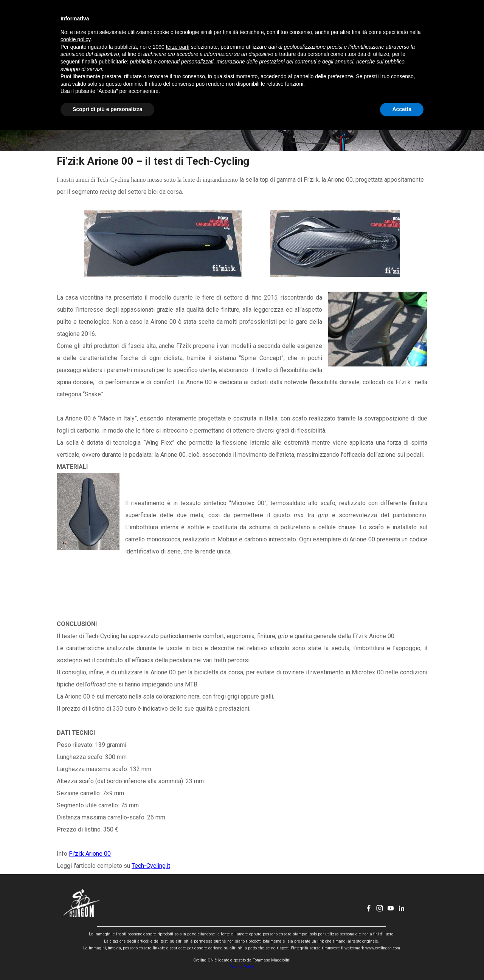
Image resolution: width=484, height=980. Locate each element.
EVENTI (230, 21)
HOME (153, 21)
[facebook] (374, 21)
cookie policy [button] (75, 890)
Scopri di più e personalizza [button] (107, 959)
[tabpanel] (242, 513)
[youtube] (396, 21)
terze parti (178, 897)
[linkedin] (407, 21)
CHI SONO (268, 21)
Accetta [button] (402, 959)
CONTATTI (307, 21)
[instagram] (385, 21)
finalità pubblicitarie (105, 912)
